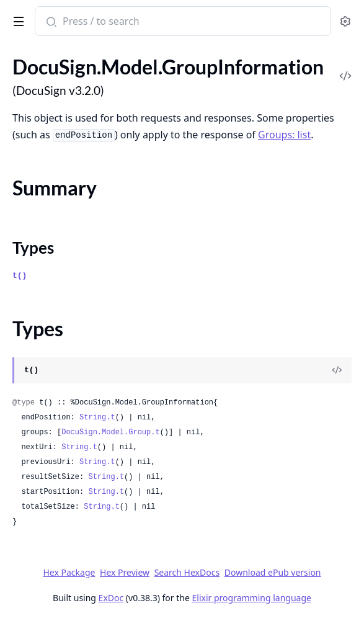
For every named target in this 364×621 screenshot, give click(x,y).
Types (33, 248)
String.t (97, 418)
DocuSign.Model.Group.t (110, 432)
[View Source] (337, 370)
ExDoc (111, 598)
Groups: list (284, 135)
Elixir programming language (252, 598)
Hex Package (69, 572)
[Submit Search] (50, 22)
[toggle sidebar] (16, 19)
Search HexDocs (187, 573)
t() (20, 276)
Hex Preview (125, 572)
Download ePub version (273, 572)
